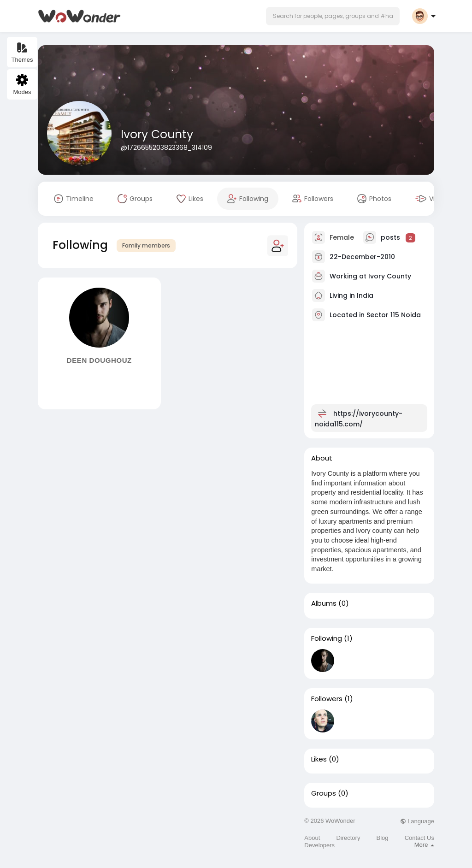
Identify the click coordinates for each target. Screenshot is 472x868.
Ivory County (157, 134)
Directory (348, 838)
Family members (146, 245)
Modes (22, 85)
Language (417, 821)
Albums (324, 603)
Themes (22, 52)
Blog (383, 838)
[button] (333, 16)
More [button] (424, 845)
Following (327, 638)
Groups (324, 793)
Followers (327, 699)
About (312, 838)
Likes (319, 759)
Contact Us (419, 838)
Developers (319, 845)
